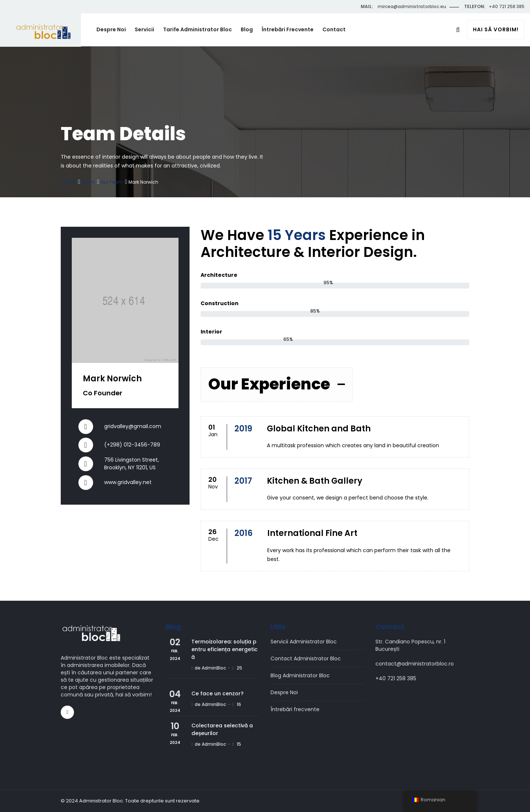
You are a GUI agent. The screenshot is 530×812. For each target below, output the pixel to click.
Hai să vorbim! (496, 30)
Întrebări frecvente (288, 29)
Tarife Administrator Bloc (197, 29)
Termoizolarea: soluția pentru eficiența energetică (225, 649)
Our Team (112, 182)
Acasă (68, 182)
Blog (247, 29)
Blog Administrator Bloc (300, 675)
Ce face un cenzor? (218, 693)
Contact (334, 29)
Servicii (144, 29)
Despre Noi (111, 29)
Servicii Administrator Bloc (304, 642)
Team (88, 182)
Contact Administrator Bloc (306, 659)
